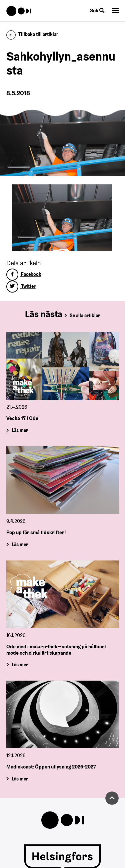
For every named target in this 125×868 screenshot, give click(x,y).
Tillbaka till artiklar (32, 34)
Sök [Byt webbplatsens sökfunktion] (97, 10)
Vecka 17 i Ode (22, 419)
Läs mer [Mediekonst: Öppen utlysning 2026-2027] (19, 779)
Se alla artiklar (85, 316)
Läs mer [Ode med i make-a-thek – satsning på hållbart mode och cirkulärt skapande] (19, 665)
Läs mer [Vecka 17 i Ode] (19, 430)
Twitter (21, 286)
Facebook (24, 274)
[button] (115, 11)
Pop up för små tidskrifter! (36, 532)
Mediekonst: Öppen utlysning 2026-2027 (51, 767)
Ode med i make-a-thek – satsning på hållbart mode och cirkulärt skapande (56, 650)
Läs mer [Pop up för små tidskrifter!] (19, 544)
